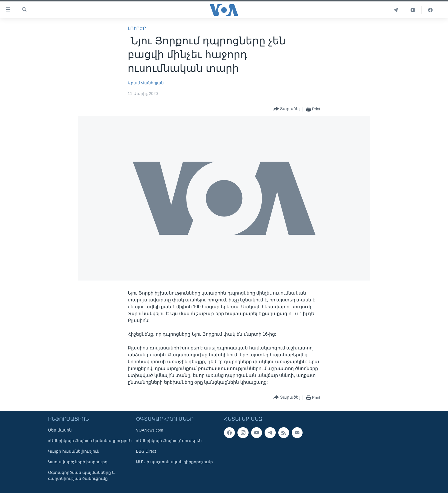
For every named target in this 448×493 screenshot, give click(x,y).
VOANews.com (150, 430)
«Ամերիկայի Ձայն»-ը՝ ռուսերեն (169, 441)
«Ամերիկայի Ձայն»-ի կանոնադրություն (90, 441)
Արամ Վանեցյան (146, 83)
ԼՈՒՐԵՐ (137, 28)
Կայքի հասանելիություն (74, 451)
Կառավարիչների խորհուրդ (78, 462)
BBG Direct (146, 451)
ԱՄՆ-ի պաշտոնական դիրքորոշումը (174, 462)
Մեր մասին (60, 430)
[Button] (287, 109)
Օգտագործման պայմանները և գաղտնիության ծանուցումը (82, 475)
